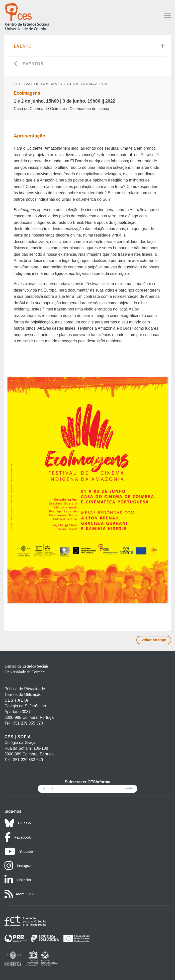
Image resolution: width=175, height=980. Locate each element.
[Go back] (16, 64)
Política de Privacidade (25, 689)
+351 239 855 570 (27, 723)
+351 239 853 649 (27, 760)
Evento (23, 46)
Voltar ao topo (154, 640)
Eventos (33, 64)
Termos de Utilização (23, 695)
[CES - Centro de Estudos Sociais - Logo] (27, 16)
